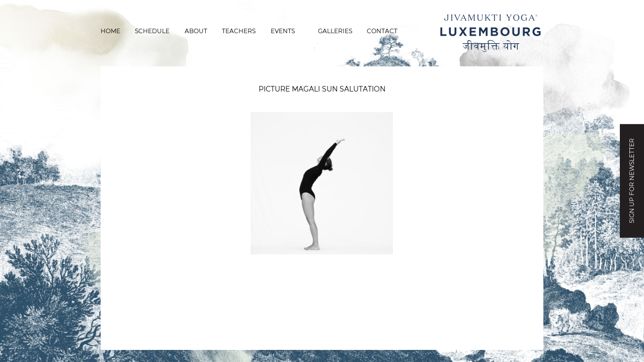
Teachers (239, 31)
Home (110, 31)
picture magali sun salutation (322, 89)
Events (283, 31)
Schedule (152, 31)
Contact (382, 31)
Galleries (335, 31)
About (196, 31)
